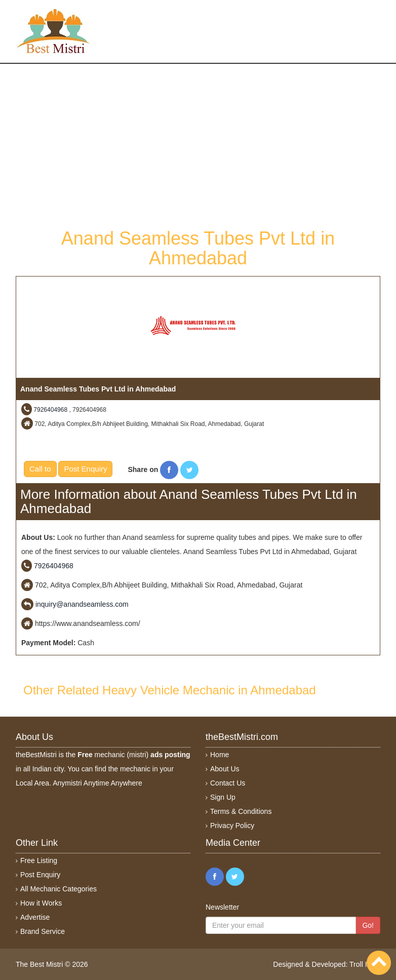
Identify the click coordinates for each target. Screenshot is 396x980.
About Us (225, 769)
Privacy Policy (232, 826)
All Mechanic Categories (58, 889)
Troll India (365, 964)
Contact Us (228, 783)
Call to (40, 469)
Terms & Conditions (241, 811)
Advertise (35, 917)
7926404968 (50, 410)
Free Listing (39, 860)
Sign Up (223, 797)
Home (220, 755)
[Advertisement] (198, 145)
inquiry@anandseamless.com (82, 604)
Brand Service (43, 931)
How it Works (41, 903)
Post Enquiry (85, 469)
